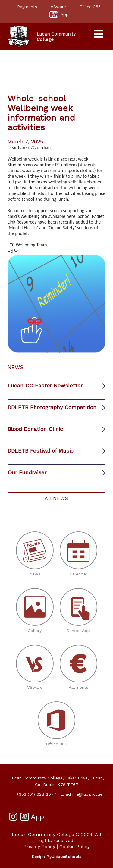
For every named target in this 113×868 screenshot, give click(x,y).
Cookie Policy (75, 846)
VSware (58, 7)
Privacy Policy (39, 846)
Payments (27, 7)
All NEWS (56, 498)
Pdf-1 (13, 251)
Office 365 (90, 7)
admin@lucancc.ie (84, 794)
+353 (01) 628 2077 (36, 794)
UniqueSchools (66, 857)
